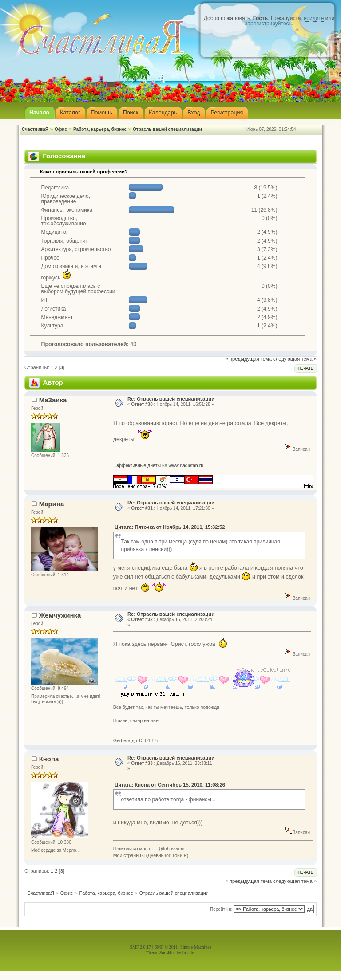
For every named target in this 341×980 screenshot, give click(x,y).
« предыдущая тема (249, 359)
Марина (52, 504)
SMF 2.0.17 (140, 947)
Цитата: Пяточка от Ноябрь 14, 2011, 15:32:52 (170, 527)
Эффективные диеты (138, 465)
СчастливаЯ (35, 129)
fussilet (189, 953)
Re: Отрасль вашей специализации (171, 399)
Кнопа (49, 759)
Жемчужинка (60, 615)
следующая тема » (295, 359)
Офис (61, 129)
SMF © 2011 (166, 947)
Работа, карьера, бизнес (100, 129)
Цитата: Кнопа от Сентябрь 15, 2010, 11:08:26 (170, 785)
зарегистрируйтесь (268, 24)
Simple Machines (196, 947)
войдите (314, 18)
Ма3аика (53, 400)
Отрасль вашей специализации (167, 129)
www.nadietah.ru (186, 465)
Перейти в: (221, 909)
